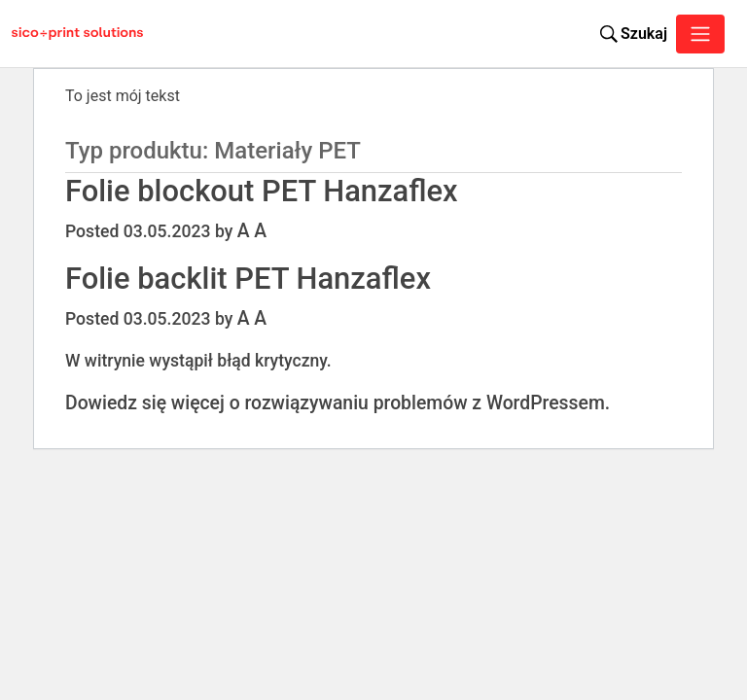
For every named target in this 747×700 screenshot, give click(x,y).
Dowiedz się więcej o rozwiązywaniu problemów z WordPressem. (338, 403)
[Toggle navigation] (700, 34)
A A (252, 231)
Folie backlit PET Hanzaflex (248, 279)
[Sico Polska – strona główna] (62, 34)
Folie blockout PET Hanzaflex (262, 191)
